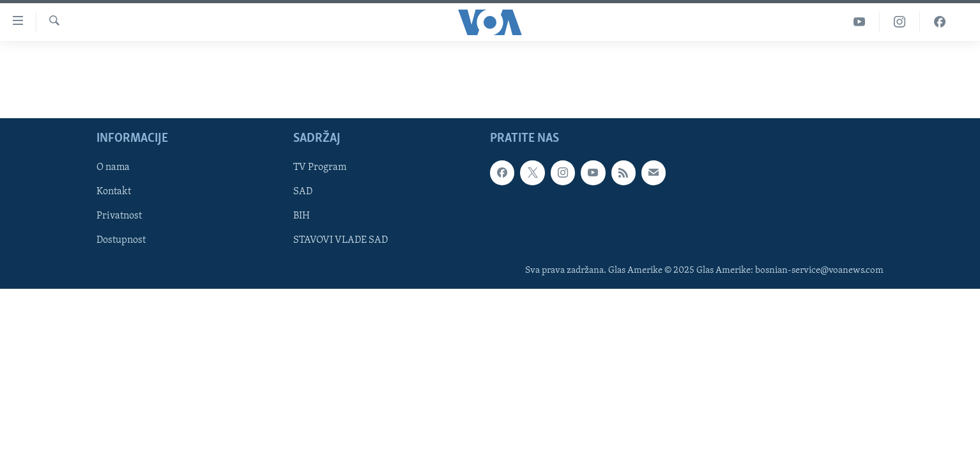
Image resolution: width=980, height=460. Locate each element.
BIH (302, 216)
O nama (113, 167)
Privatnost (119, 216)
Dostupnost (121, 240)
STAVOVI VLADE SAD (341, 240)
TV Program (320, 167)
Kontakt (114, 192)
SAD (303, 192)
